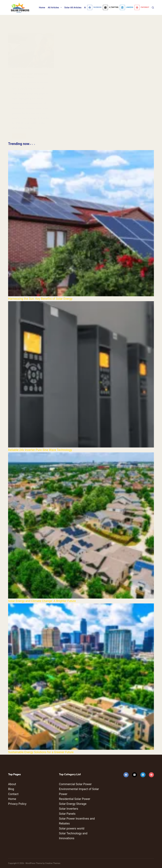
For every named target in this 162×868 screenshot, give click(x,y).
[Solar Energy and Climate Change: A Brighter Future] (81, 525)
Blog (11, 789)
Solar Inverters (69, 809)
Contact (13, 794)
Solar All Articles (73, 7)
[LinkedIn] (126, 7)
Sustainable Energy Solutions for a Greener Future (41, 752)
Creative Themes (53, 863)
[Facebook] (94, 7)
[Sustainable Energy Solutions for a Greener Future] (81, 677)
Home (42, 7)
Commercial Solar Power (75, 784)
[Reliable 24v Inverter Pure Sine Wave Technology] (81, 374)
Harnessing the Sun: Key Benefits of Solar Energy (40, 299)
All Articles (55, 7)
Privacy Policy (17, 804)
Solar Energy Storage (73, 804)
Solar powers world (72, 828)
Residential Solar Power (75, 799)
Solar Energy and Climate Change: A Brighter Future (42, 601)
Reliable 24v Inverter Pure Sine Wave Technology (40, 450)
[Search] (153, 8)
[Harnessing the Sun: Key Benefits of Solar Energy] (81, 223)
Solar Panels (67, 814)
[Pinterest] (142, 7)
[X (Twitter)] (111, 7)
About (12, 784)
